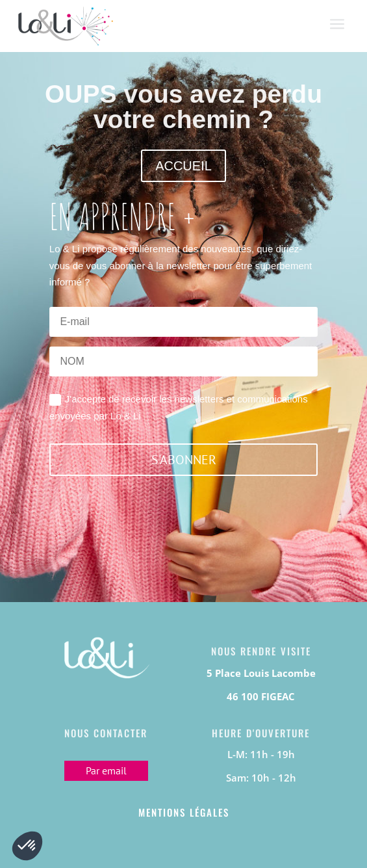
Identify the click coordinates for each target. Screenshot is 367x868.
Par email (106, 770)
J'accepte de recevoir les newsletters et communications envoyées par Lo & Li (179, 407)
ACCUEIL (183, 166)
